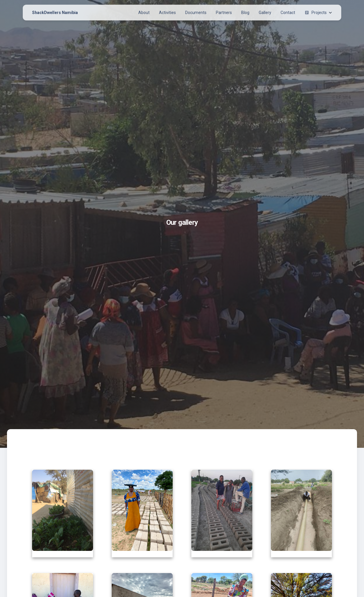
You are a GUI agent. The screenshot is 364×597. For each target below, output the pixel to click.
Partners (224, 13)
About (144, 13)
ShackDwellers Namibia (55, 13)
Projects (318, 13)
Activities (167, 13)
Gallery (265, 13)
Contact (288, 13)
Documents (196, 13)
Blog (245, 13)
